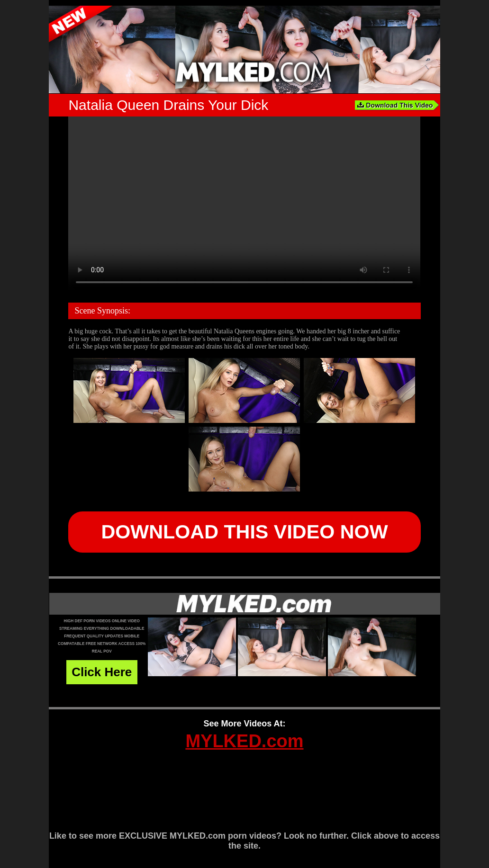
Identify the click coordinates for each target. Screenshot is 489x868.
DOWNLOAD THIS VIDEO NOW (244, 532)
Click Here (102, 672)
